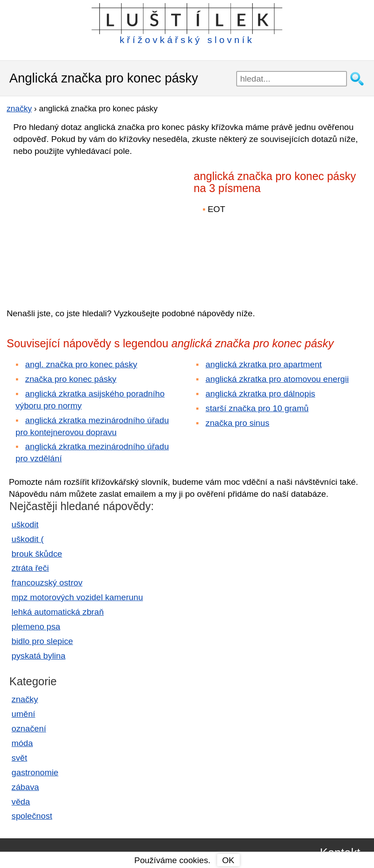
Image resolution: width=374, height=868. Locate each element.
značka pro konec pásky (71, 379)
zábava (25, 787)
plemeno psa (36, 626)
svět (19, 758)
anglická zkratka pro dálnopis (260, 394)
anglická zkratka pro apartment (264, 364)
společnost (32, 816)
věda (21, 802)
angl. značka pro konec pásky (81, 364)
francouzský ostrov (47, 583)
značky (25, 699)
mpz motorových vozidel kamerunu (77, 597)
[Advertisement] (84, 226)
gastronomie (35, 772)
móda (22, 743)
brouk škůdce (37, 554)
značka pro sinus (238, 423)
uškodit (25, 524)
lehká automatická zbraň (58, 612)
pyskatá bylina (39, 656)
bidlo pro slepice (42, 641)
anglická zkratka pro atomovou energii (277, 379)
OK (228, 860)
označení (29, 729)
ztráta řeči (30, 568)
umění (23, 714)
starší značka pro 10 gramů (257, 408)
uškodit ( (28, 539)
